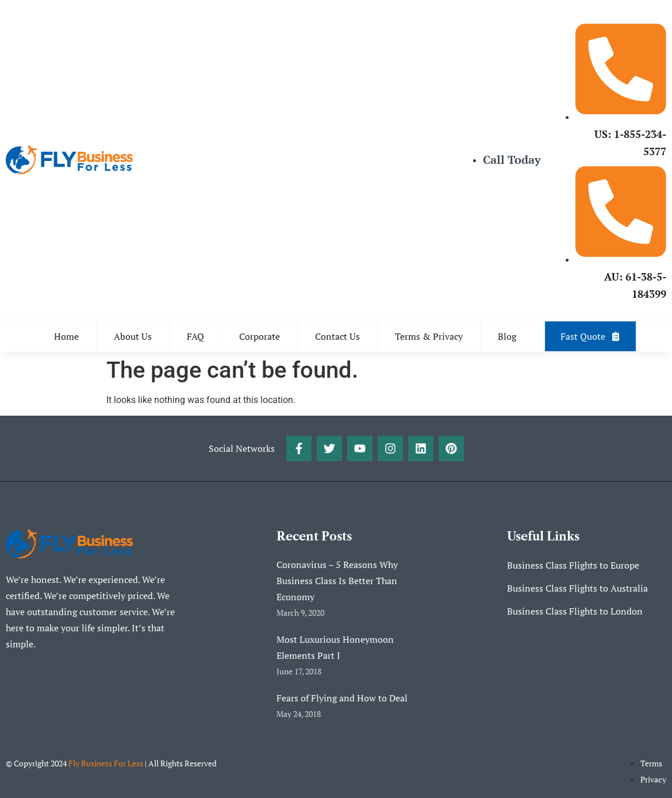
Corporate (260, 336)
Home (66, 336)
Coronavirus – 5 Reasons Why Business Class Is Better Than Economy (337, 581)
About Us (133, 336)
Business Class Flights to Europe (573, 565)
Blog (507, 336)
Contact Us (337, 336)
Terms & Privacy (429, 336)
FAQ (195, 336)
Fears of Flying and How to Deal (342, 698)
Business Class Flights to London (575, 611)
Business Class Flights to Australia (577, 588)
